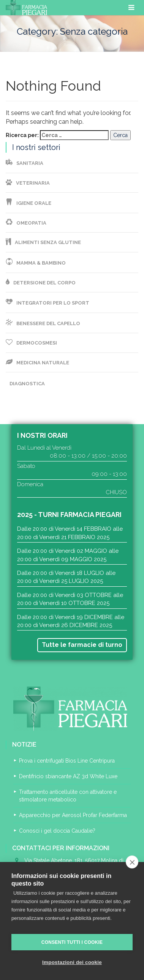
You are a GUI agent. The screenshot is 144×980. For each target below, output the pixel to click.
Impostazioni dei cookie (72, 962)
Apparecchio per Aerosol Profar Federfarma (73, 815)
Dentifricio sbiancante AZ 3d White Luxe (68, 776)
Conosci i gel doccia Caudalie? (57, 831)
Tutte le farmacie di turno (82, 645)
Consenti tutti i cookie (72, 942)
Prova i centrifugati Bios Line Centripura (67, 761)
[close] (132, 862)
